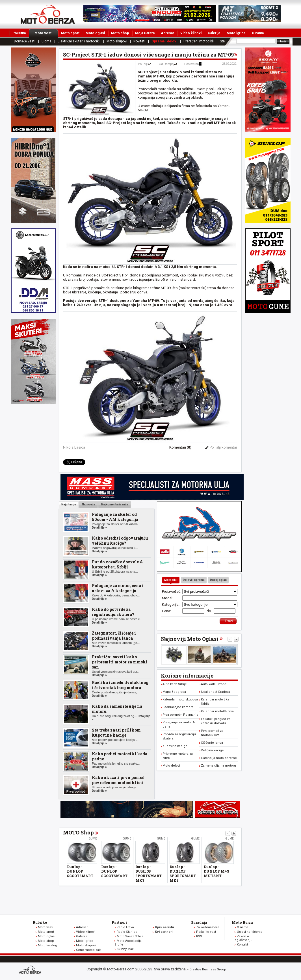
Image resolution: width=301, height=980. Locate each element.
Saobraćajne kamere (178, 707)
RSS (199, 936)
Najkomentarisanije (114, 504)
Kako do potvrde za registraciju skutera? (113, 612)
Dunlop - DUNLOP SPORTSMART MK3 (149, 873)
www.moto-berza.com (31, 970)
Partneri (119, 922)
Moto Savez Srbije (130, 936)
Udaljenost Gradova (216, 692)
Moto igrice (236, 33)
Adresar (167, 33)
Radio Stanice (127, 932)
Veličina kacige (212, 750)
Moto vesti (46, 33)
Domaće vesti (25, 41)
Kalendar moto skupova (180, 699)
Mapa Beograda (174, 692)
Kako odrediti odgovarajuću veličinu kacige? (120, 541)
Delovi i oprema (194, 580)
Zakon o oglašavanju (243, 938)
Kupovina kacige (175, 746)
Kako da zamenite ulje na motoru (117, 709)
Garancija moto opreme (219, 758)
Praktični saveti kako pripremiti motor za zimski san (120, 662)
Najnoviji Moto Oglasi (190, 639)
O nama (258, 33)
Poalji (143, 64)
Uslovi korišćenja (250, 932)
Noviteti (139, 41)
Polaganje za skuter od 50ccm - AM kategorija (115, 517)
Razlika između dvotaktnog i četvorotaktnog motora (120, 685)
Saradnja (199, 922)
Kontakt (242, 945)
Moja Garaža (145, 33)
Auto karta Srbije (175, 684)
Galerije (214, 33)
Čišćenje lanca (212, 743)
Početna (19, 33)
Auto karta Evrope (214, 684)
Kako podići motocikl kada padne (120, 756)
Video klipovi (191, 33)
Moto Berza (242, 922)
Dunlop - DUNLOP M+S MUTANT (216, 871)
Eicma (46, 41)
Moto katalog (47, 945)
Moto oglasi (95, 33)
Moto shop (120, 33)
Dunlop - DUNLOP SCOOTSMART (80, 871)
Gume (93, 839)
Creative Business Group (208, 969)
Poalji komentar (223, 447)
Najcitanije (69, 504)
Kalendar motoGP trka (217, 711)
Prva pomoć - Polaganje (180, 715)
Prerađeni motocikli (199, 41)
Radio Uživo (125, 927)
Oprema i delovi (164, 41)
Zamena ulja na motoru (218, 766)
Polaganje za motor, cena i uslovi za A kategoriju (118, 588)
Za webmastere (208, 927)
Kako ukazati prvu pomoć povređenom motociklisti (118, 780)
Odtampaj (167, 64)
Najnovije (88, 504)
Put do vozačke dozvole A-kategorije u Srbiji (118, 564)
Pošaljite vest (206, 932)
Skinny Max (125, 949)
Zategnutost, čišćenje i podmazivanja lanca (114, 636)
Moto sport (70, 33)
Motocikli (171, 580)
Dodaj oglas (218, 580)
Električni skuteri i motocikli (79, 41)
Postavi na (191, 64)
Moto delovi (171, 766)
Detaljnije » (99, 528)
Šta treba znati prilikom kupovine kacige (116, 733)
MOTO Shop (78, 832)
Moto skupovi (117, 41)
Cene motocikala (89, 950)
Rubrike (40, 922)
